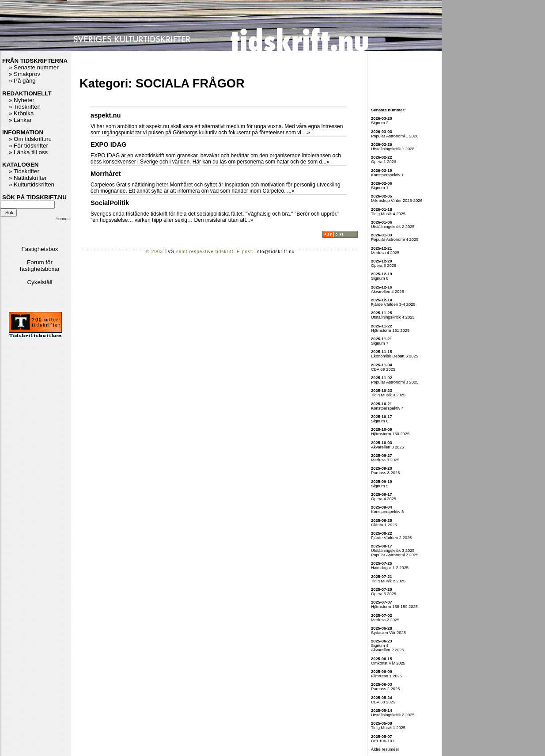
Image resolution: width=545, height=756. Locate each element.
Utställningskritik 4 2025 (393, 317)
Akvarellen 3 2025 (388, 447)
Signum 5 (380, 486)
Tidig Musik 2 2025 (388, 581)
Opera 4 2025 (384, 499)
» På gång (22, 81)
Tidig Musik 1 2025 (388, 728)
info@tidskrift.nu (275, 252)
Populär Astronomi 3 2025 (395, 382)
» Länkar (20, 120)
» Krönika (21, 113)
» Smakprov (25, 74)
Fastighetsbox (40, 249)
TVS (170, 252)
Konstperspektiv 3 (387, 512)
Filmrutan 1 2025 (386, 676)
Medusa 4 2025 (385, 253)
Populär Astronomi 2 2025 (395, 555)
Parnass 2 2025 (385, 689)
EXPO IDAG (108, 144)
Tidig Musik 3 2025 (388, 395)
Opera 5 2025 (384, 266)
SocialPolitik (110, 203)
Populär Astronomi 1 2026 (395, 136)
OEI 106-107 (383, 741)
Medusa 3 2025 (385, 460)
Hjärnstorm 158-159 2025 (394, 607)
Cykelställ (40, 282)
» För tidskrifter (28, 146)
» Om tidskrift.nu (30, 139)
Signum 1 (380, 188)
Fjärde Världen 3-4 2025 (393, 304)
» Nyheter (22, 100)
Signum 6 (380, 421)
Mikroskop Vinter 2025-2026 (397, 201)
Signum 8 (380, 278)
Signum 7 (380, 343)
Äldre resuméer (385, 749)
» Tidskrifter (24, 171)
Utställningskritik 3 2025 (393, 551)
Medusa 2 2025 (385, 620)
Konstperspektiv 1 (387, 175)
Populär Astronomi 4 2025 (395, 239)
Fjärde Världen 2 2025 (391, 538)
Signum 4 (380, 646)
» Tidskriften (25, 107)
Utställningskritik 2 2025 (393, 227)
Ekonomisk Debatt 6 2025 (395, 356)
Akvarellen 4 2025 (388, 292)
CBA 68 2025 (383, 702)
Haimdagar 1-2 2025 (390, 568)
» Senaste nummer (34, 67)
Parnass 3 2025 (385, 473)
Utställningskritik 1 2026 (393, 149)
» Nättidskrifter (28, 178)
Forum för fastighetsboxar (40, 266)
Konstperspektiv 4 (387, 408)
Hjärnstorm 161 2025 (390, 331)
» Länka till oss (28, 152)
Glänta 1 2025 (384, 525)
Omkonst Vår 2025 (388, 663)
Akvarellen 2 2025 (388, 650)
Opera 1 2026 (384, 162)
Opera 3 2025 (384, 594)
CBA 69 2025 (383, 369)
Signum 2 (380, 123)
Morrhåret (106, 174)
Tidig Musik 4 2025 (388, 214)
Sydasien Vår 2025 (388, 633)
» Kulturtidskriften (32, 184)
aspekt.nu (106, 115)
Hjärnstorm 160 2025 (390, 434)
